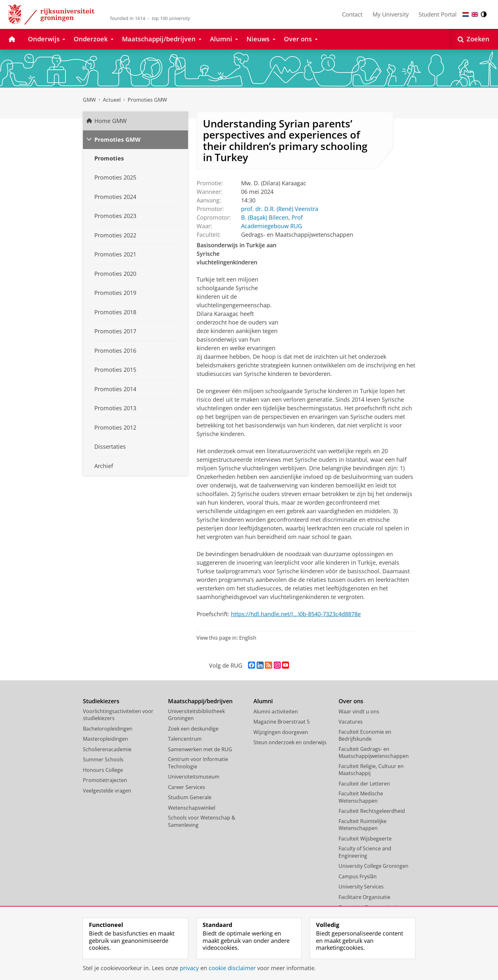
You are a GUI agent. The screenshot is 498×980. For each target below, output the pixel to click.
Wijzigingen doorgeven (281, 732)
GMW (89, 100)
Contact (352, 14)
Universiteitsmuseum (194, 777)
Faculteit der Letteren (364, 784)
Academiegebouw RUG (271, 226)
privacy (189, 968)
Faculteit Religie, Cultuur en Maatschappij (371, 770)
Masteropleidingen (105, 739)
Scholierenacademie (107, 749)
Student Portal (438, 14)
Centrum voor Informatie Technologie (198, 763)
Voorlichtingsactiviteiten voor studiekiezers (118, 715)
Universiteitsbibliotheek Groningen (196, 715)
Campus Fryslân (358, 876)
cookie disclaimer (232, 968)
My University (391, 14)
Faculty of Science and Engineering (365, 852)
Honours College (103, 770)
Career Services (187, 787)
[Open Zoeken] (474, 39)
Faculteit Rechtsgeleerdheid (372, 811)
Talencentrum (185, 739)
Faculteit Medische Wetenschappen (361, 797)
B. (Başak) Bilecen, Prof (272, 217)
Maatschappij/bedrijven (200, 701)
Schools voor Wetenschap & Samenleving (202, 821)
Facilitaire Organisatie (364, 897)
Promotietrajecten (105, 780)
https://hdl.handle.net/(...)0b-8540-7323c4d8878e (296, 614)
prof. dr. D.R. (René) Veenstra (279, 208)
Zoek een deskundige (193, 729)
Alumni (263, 701)
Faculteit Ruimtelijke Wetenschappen (363, 825)
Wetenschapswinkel (192, 808)
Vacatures (351, 722)
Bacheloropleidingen (108, 729)
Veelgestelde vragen (107, 791)
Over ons (351, 701)
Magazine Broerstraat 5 (282, 722)
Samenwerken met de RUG (200, 749)
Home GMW (111, 121)
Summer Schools (103, 759)
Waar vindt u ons (359, 711)
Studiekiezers (101, 701)
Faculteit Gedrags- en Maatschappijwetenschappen (374, 753)
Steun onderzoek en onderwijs (290, 742)
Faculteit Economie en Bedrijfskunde (365, 735)
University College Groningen (373, 866)
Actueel (112, 100)
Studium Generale (190, 797)
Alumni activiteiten (276, 711)
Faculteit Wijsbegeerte (365, 839)
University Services (361, 887)
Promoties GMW (147, 100)
